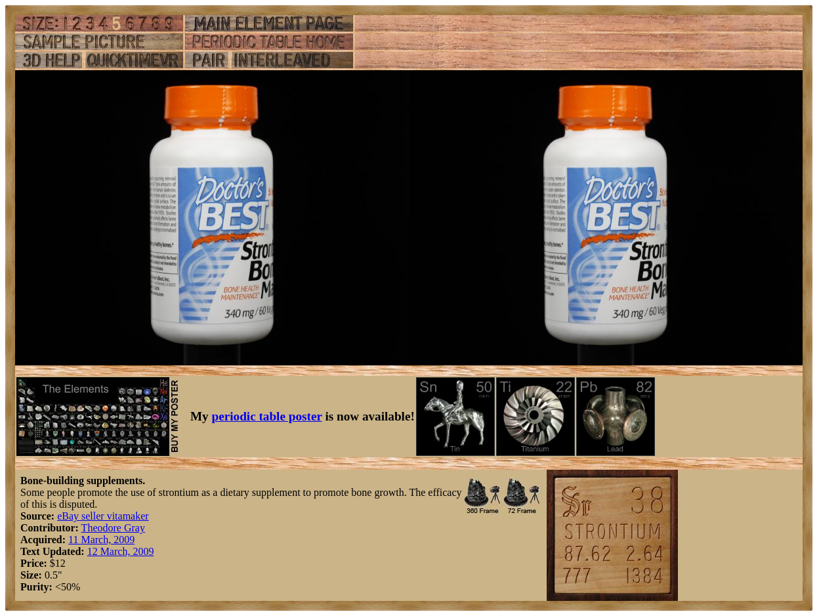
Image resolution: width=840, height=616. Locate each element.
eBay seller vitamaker (103, 516)
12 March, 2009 (121, 551)
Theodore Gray (113, 528)
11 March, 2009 (101, 540)
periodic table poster (267, 416)
